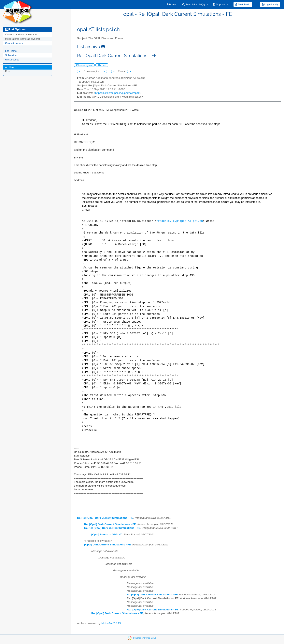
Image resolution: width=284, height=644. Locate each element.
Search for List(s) (194, 4)
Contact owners (14, 43)
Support (219, 4)
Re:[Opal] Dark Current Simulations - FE (152, 595)
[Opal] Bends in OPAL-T (106, 534)
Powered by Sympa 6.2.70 (145, 638)
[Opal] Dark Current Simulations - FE (107, 545)
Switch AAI (243, 4)
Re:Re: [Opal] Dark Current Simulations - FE (105, 518)
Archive (9, 67)
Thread (102, 65)
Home (171, 4)
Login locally (270, 4)
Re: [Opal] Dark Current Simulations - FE (110, 524)
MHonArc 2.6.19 (111, 623)
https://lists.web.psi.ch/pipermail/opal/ (117, 93)
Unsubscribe (12, 60)
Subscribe (11, 55)
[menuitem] (171, 4)
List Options (15, 29)
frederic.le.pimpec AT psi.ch (180, 221)
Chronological (84, 65)
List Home (11, 51)
